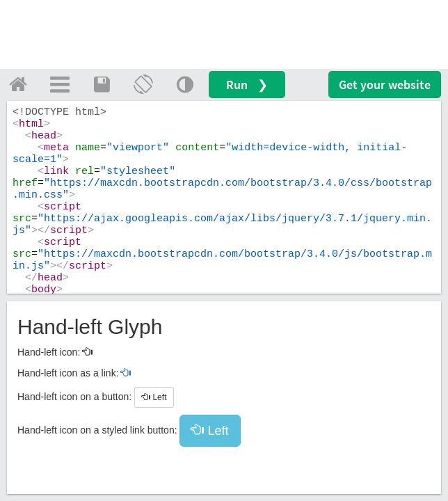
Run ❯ (247, 85)
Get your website (385, 85)
